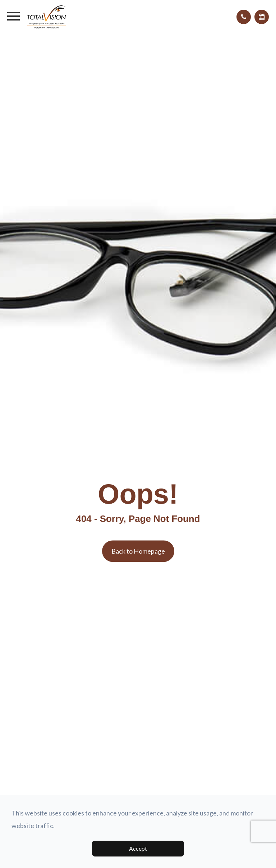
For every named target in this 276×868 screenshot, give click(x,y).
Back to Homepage (138, 551)
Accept (138, 848)
